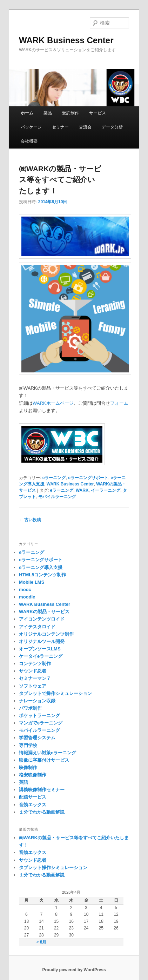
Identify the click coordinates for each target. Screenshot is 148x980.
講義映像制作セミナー (42, 790)
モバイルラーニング (57, 497)
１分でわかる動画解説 (42, 812)
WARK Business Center (66, 40)
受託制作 (70, 113)
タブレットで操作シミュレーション (55, 693)
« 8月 (42, 942)
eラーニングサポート (88, 478)
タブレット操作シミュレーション (53, 868)
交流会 (85, 127)
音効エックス (33, 805)
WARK (82, 490)
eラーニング (54, 478)
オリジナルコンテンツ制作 (46, 634)
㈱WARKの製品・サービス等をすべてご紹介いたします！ (60, 180)
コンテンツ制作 (35, 664)
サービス (97, 113)
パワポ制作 (30, 708)
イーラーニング (106, 490)
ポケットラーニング (39, 716)
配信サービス (33, 797)
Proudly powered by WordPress (74, 970)
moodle (27, 597)
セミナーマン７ (35, 678)
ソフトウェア (33, 686)
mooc (25, 590)
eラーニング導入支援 (41, 567)
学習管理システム (37, 738)
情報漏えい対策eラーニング (48, 753)
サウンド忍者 (33, 671)
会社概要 (29, 141)
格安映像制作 (33, 775)
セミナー (60, 127)
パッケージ (31, 127)
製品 (48, 113)
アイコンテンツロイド (42, 619)
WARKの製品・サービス (44, 612)
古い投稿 (30, 520)
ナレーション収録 (37, 701)
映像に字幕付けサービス (44, 760)
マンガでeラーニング (41, 723)
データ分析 (112, 127)
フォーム (119, 403)
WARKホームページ (53, 403)
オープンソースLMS (40, 649)
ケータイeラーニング (41, 656)
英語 (23, 782)
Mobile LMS (32, 582)
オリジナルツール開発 (42, 641)
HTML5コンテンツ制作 (42, 575)
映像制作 (28, 767)
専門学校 (28, 745)
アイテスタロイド (37, 627)
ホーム (27, 113)
